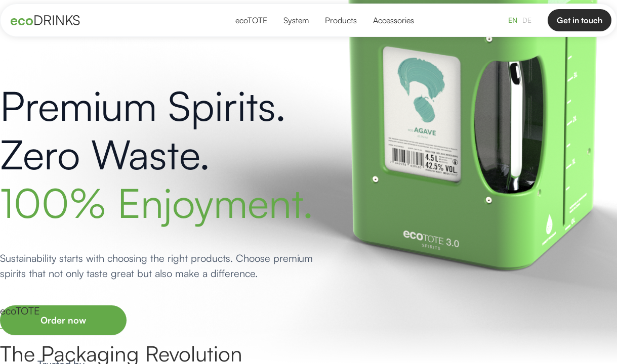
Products (341, 20)
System (296, 20)
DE (527, 20)
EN (513, 20)
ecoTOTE (251, 20)
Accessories (394, 20)
